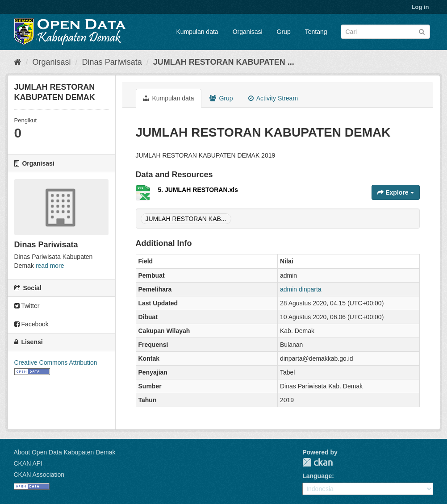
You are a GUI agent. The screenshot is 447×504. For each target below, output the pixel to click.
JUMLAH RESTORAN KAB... (186, 219)
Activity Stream (273, 98)
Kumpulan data (197, 32)
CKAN (317, 462)
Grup (284, 32)
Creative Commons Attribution (56, 362)
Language (317, 476)
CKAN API (28, 463)
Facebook (31, 324)
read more (50, 266)
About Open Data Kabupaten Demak (65, 452)
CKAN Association (39, 475)
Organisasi (248, 32)
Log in (420, 7)
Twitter (27, 306)
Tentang (316, 32)
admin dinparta (301, 289)
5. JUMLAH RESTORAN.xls (198, 190)
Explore (395, 192)
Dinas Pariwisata (112, 62)
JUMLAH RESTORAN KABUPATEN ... (224, 62)
